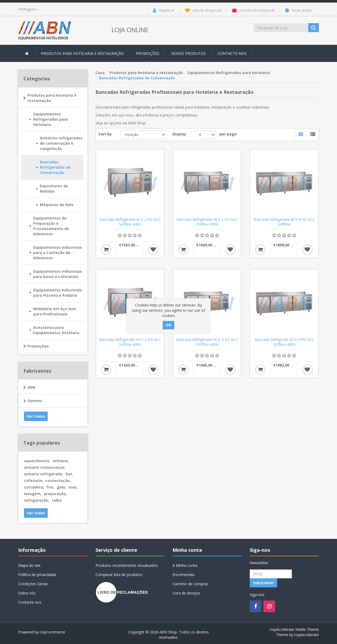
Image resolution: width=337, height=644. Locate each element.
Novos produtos (188, 53)
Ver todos (36, 416)
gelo (61, 487)
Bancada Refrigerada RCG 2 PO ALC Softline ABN (130, 342)
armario (61, 461)
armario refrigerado (44, 474)
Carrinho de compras (190, 584)
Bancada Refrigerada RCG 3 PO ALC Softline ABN (207, 342)
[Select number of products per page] (205, 135)
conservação (58, 480)
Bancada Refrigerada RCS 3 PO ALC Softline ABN (207, 222)
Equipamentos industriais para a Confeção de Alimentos (58, 253)
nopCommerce (52, 632)
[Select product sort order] (143, 135)
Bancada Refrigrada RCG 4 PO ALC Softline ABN (284, 342)
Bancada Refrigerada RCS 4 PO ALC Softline (284, 222)
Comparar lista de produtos (119, 575)
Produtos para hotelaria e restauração (52, 98)
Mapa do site (29, 565)
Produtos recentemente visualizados (127, 565)
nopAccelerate (307, 635)
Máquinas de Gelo (57, 205)
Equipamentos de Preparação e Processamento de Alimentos (51, 226)
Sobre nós (27, 593)
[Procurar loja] (281, 28)
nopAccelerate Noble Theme (294, 629)
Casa (100, 73)
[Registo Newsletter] (271, 574)
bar (69, 474)
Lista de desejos (186, 593)
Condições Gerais (33, 584)
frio (50, 487)
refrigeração (37, 500)
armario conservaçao (45, 467)
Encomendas (184, 575)
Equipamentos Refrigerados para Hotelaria (51, 119)
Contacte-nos (232, 53)
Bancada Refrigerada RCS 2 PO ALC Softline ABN (130, 222)
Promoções (148, 53)
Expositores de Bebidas (54, 189)
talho (57, 500)
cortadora (34, 487)
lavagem (33, 494)
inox (73, 487)
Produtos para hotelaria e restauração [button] (82, 53)
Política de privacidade (37, 575)
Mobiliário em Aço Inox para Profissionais (55, 311)
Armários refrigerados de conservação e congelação (61, 143)
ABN (31, 387)
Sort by (105, 134)
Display (179, 134)
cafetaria (33, 480)
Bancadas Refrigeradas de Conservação (55, 167)
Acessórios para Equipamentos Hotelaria (56, 330)
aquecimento (37, 461)
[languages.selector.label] (28, 9)
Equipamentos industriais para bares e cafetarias (58, 274)
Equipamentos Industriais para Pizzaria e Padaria (58, 293)
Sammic (35, 401)
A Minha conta (185, 565)
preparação (56, 494)
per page (228, 134)
